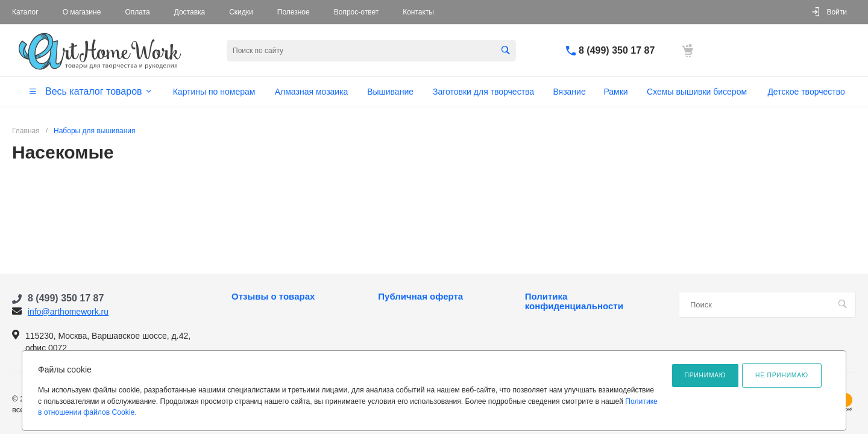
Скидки (241, 12)
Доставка (190, 12)
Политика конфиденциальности (574, 301)
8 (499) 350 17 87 (617, 50)
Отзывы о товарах (273, 297)
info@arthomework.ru (68, 312)
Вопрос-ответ (356, 12)
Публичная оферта (420, 297)
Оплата (137, 12)
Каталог (25, 12)
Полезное (294, 12)
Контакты (418, 12)
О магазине (82, 12)
